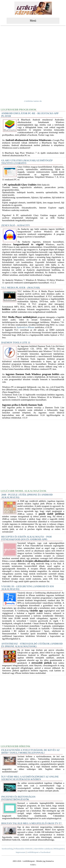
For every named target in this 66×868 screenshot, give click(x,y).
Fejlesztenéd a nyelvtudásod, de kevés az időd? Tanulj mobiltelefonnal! (31, 751)
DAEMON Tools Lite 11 (16, 343)
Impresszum (21, 852)
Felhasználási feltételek (23, 849)
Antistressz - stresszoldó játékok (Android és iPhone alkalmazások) (32, 645)
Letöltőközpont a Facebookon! (39, 852)
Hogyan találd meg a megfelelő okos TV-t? (31, 823)
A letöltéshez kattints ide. (33, 101)
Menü (33, 21)
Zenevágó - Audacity (16, 225)
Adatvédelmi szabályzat (43, 849)
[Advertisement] (33, 61)
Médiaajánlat (59, 849)
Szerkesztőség (7, 849)
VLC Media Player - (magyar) (21, 288)
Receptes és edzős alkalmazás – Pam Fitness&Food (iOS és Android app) (26, 538)
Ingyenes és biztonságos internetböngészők (18, 798)
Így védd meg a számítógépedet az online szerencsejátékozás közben (30, 778)
